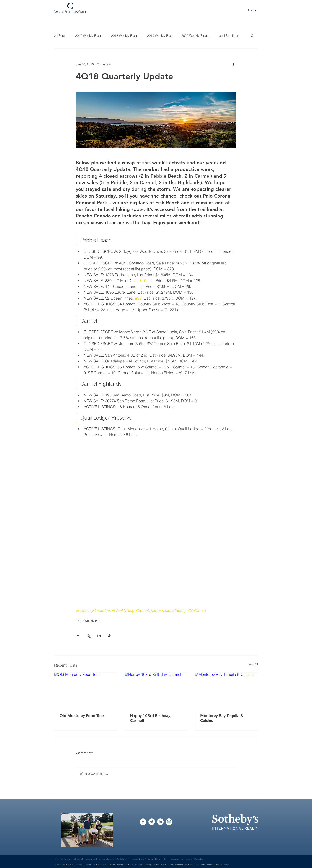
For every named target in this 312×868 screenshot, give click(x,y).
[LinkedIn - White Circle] (160, 822)
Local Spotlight (228, 36)
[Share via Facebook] (78, 635)
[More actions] (234, 64)
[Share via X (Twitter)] (89, 635)
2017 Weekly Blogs (89, 36)
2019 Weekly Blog (160, 36)
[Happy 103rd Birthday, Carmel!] (156, 690)
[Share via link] (110, 635)
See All (253, 664)
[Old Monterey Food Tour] (86, 690)
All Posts (60, 36)
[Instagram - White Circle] (169, 822)
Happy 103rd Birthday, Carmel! (151, 718)
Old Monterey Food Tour (82, 716)
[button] (252, 35)
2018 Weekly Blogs (125, 36)
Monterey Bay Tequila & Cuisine (222, 718)
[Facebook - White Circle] (143, 822)
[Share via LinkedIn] (99, 635)
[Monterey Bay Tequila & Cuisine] (226, 690)
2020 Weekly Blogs (195, 36)
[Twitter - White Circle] (152, 822)
